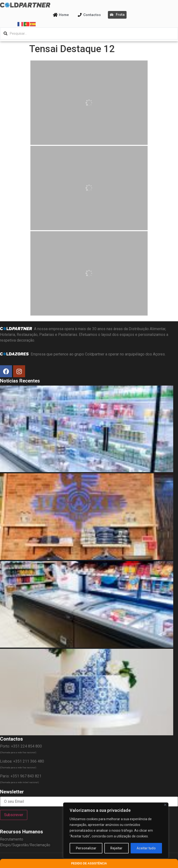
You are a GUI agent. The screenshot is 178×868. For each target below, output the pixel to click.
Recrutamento (12, 839)
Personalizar (86, 848)
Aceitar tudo (146, 848)
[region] (116, 830)
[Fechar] (165, 805)
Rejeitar (117, 848)
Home (64, 15)
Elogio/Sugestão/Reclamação (25, 845)
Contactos (92, 15)
